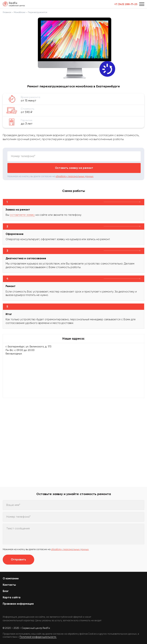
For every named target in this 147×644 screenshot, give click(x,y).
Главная (7, 12)
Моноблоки (20, 12)
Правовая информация (18, 604)
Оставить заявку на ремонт (74, 168)
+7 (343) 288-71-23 (126, 4)
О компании (11, 578)
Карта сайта (12, 597)
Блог (6, 591)
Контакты (9, 585)
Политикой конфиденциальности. (38, 637)
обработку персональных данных (75, 176)
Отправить (18, 560)
